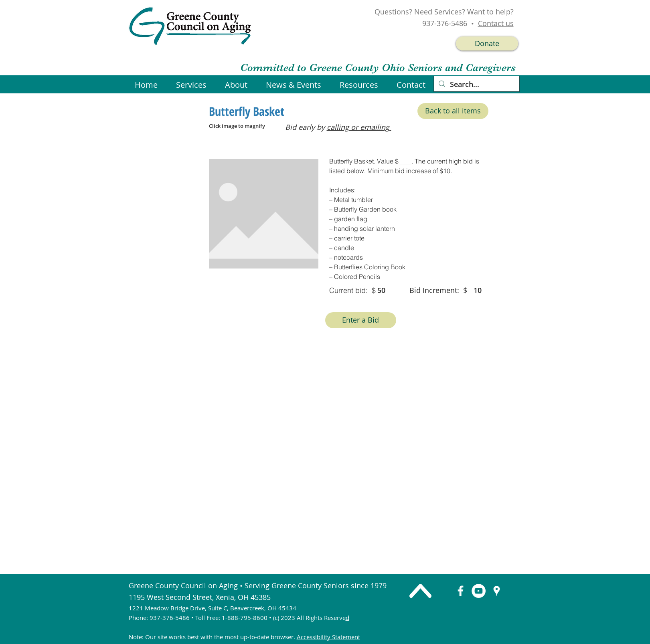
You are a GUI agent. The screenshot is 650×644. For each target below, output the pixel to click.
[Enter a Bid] (361, 320)
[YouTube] (479, 591)
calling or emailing (359, 127)
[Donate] (487, 43)
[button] (297, 85)
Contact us (496, 23)
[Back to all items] (453, 111)
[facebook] (461, 591)
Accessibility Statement (328, 637)
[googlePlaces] (497, 591)
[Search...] (476, 84)
